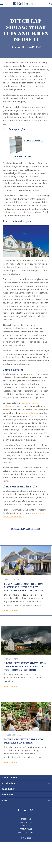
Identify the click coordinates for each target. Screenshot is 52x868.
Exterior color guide (30, 413)
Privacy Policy (26, 829)
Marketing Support (26, 832)
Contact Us (26, 826)
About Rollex (26, 822)
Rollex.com (26, 819)
